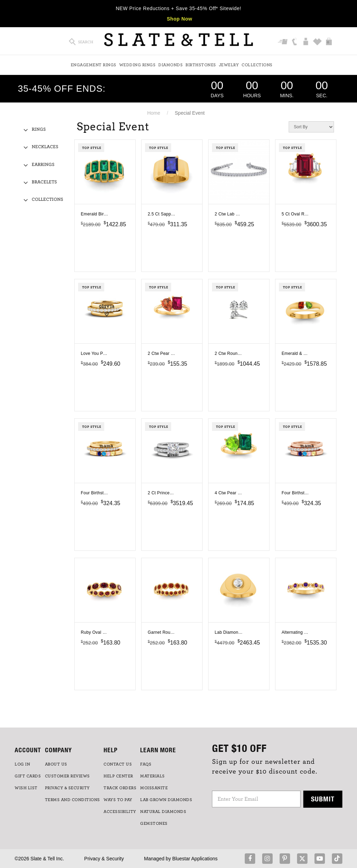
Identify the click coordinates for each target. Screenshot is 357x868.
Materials (153, 776)
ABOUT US (56, 764)
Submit (323, 799)
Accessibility (120, 812)
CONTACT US (118, 764)
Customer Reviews (67, 776)
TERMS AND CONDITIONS (73, 800)
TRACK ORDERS (120, 788)
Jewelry (229, 65)
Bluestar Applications (195, 859)
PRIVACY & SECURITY (67, 788)
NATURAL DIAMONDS (163, 812)
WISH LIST (26, 788)
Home (154, 113)
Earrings (43, 165)
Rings (39, 130)
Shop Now (179, 19)
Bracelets (44, 182)
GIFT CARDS (28, 776)
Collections (257, 65)
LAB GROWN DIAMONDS (166, 800)
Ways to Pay (118, 800)
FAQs (146, 764)
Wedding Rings (138, 65)
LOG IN (22, 764)
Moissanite (154, 788)
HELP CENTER (118, 776)
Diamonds (170, 65)
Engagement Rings (94, 65)
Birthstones (201, 65)
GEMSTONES (154, 823)
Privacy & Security (104, 859)
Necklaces (45, 147)
